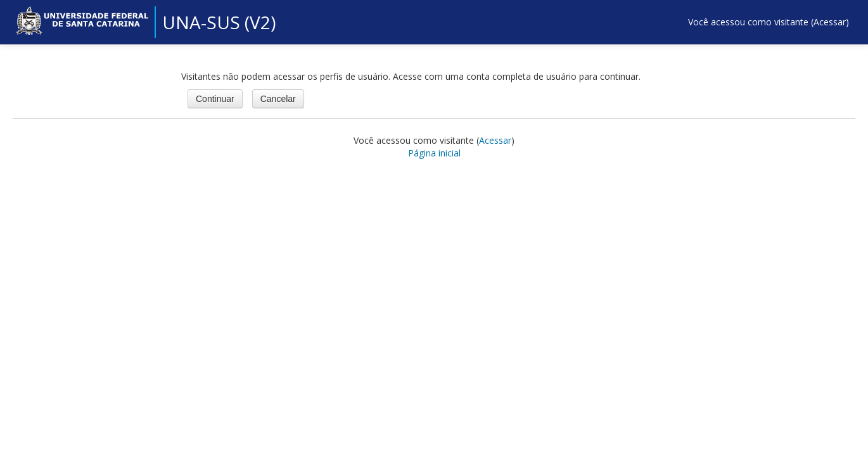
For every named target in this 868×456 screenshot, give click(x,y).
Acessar (830, 22)
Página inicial (434, 153)
